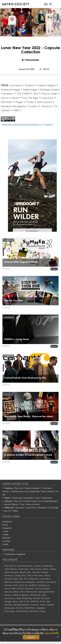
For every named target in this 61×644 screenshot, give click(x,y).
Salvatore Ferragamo (13, 106)
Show (21, 588)
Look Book (50, 582)
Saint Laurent (45, 102)
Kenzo (15, 98)
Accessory (10, 598)
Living (42, 611)
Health (50, 605)
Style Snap (47, 498)
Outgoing (47, 566)
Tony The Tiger (30, 98)
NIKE (16, 110)
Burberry (8, 94)
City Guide (53, 508)
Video (15, 511)
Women (8, 575)
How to (18, 501)
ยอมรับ (31, 637)
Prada (30, 102)
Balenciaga (30, 89)
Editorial (9, 508)
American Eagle (10, 89)
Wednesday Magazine (15, 554)
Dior (36, 94)
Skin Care (24, 601)
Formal (8, 579)
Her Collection (31, 579)
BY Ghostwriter (30, 60)
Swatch (33, 106)
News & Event (33, 504)
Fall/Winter (35, 595)
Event (43, 605)
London (37, 566)
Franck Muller (49, 94)
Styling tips (10, 608)
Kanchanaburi (25, 566)
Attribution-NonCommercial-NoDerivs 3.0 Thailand (27, 125)
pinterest (7, 538)
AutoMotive (22, 611)
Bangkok (30, 582)
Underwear (19, 582)
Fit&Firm (35, 601)
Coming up (43, 585)
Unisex (53, 569)
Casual (8, 592)
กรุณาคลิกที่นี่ (51, 633)
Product (29, 85)
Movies (8, 585)
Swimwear (24, 569)
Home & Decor (11, 504)
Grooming (17, 498)
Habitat (32, 585)
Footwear (9, 611)
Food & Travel (30, 501)
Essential (42, 508)
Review (15, 572)
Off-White (6, 102)
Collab (15, 595)
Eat (6, 566)
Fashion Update (32, 488)
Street (45, 572)
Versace (46, 106)
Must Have (15, 85)
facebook (7, 522)
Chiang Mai (19, 575)
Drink (43, 601)
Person (12, 566)
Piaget (19, 102)
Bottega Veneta (50, 89)
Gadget (41, 608)
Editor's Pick (19, 592)
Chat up (23, 585)
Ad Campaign (43, 588)
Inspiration (29, 498)
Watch (20, 608)
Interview (45, 579)
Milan (7, 572)
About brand (47, 491)
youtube (6, 541)
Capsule (24, 595)
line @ (5, 525)
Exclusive (20, 508)
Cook (38, 569)
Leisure (8, 501)
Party (47, 575)
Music (7, 588)
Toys (22, 504)
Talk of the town (35, 575)
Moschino (48, 98)
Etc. (30, 572)
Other (45, 569)
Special (8, 582)
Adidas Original (47, 85)
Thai (32, 569)
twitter (5, 534)
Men (44, 595)
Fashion (9, 488)
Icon (38, 498)
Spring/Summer (46, 592)
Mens (14, 588)
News (15, 601)
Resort (23, 572)
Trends (36, 598)
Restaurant (32, 592)
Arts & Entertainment (48, 501)
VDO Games (11, 569)
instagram (7, 528)
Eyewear (30, 588)
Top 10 (7, 511)
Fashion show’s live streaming (25, 491)
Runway (19, 488)
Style (7, 498)
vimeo (5, 531)
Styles (7, 595)
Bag (18, 598)
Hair (21, 579)
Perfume (34, 611)
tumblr (5, 544)
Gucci (4, 98)
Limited (40, 582)
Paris (15, 585)
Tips (48, 601)
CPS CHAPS (23, 94)
